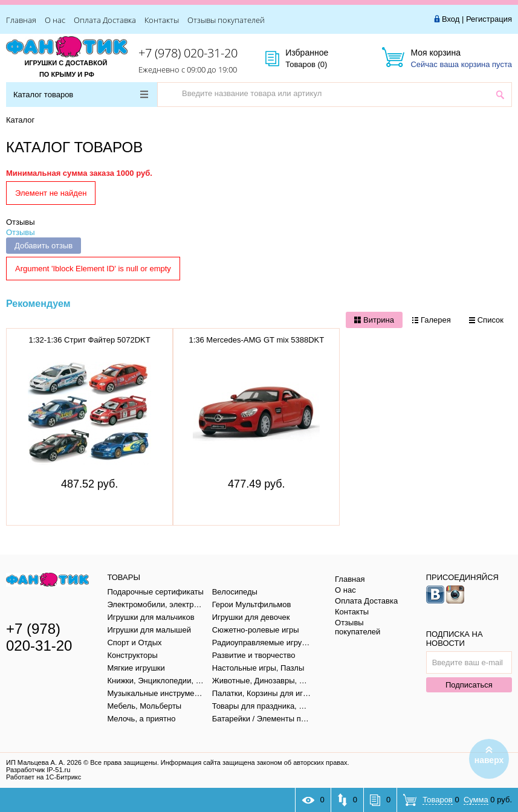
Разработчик (38, 770)
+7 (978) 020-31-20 (188, 53)
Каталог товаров (81, 95)
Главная (21, 20)
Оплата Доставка (105, 20)
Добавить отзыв (44, 246)
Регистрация (489, 19)
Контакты (162, 20)
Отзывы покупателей (226, 20)
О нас (55, 20)
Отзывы (21, 222)
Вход (451, 19)
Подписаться (469, 685)
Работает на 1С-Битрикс (44, 777)
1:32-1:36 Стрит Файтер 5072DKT (90, 340)
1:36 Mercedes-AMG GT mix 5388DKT (256, 340)
